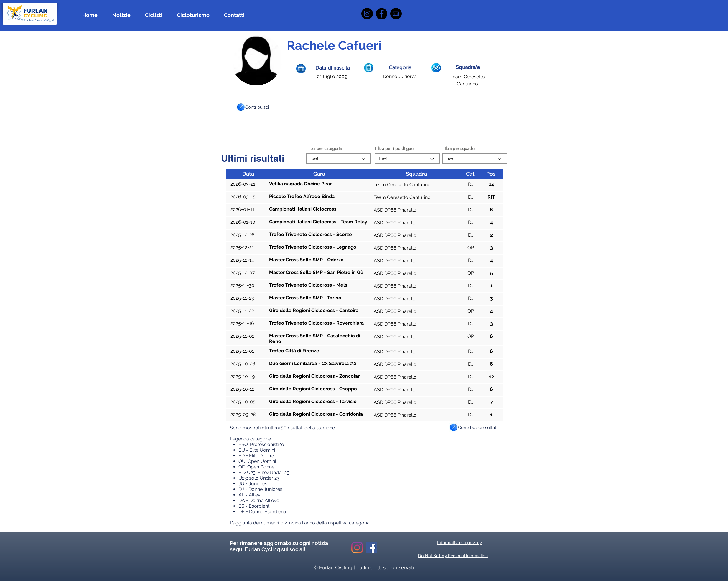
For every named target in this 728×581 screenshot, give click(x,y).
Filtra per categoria (324, 148)
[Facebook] (382, 14)
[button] (241, 107)
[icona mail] (396, 14)
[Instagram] (367, 14)
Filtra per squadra (459, 148)
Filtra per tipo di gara (395, 148)
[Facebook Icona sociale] (372, 548)
